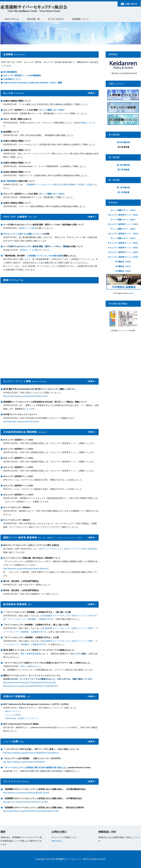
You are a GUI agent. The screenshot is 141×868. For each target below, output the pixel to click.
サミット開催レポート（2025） (124, 210)
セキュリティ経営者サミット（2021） (123, 248)
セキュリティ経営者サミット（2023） (123, 234)
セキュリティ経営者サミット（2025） (123, 215)
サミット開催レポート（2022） (124, 238)
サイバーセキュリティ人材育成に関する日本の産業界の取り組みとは (36, 767)
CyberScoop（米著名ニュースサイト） (22, 718)
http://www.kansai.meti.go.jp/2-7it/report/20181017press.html (30, 683)
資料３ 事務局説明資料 (30, 654)
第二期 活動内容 (124, 165)
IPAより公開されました (31, 666)
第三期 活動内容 (124, 142)
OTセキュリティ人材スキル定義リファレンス (23, 234)
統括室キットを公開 (29, 250)
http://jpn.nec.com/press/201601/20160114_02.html (26, 802)
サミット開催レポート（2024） (124, 220)
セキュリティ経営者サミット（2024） (123, 224)
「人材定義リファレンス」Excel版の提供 (44, 256)
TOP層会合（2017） (123, 266)
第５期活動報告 (10, 72)
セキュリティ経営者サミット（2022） (123, 243)
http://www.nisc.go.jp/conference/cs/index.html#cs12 (26, 569)
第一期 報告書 (123, 192)
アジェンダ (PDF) (13, 715)
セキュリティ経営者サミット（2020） (123, 252)
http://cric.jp (57, 841)
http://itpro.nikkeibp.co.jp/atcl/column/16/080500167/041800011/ (31, 753)
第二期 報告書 (123, 170)
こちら (28, 409)
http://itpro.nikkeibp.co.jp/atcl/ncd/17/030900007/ (24, 762)
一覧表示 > (91, 93)
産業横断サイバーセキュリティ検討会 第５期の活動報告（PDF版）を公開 (59, 185)
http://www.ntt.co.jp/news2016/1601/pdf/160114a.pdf (26, 793)
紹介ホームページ (13, 711)
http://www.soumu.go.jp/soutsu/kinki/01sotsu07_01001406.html (31, 686)
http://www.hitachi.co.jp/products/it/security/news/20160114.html (31, 811)
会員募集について (80, 19)
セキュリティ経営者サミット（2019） (123, 257)
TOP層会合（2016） (123, 271)
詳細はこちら (87, 123)
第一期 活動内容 (124, 188)
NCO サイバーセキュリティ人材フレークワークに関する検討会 (67, 549)
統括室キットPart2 (27, 228)
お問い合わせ (129, 4)
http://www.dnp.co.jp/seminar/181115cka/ (21, 422)
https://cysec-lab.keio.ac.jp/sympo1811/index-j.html (25, 396)
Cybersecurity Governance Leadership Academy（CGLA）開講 (33, 83)
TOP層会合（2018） (123, 262)
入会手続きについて (12, 79)
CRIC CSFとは (12, 19)
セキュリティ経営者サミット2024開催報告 (22, 75)
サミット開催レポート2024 (52, 194)
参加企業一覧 (33, 19)
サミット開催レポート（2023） (124, 229)
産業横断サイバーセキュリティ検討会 (34, 9)
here (132, 293)
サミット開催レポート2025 (52, 110)
